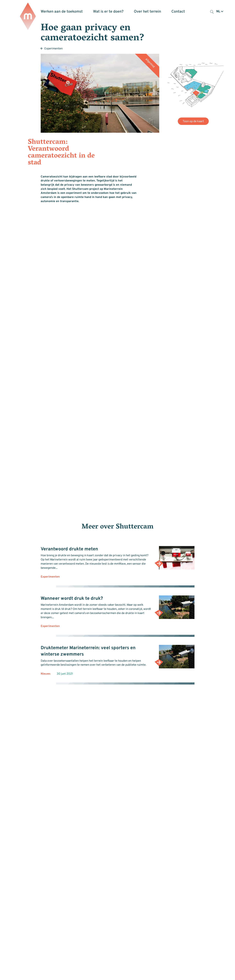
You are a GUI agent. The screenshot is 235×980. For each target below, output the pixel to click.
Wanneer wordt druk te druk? (72, 599)
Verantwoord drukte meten (69, 549)
